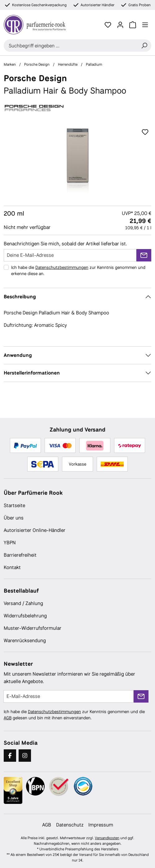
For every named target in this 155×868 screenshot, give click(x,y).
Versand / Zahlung (23, 603)
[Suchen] (144, 46)
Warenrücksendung (25, 640)
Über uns (14, 518)
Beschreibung (20, 297)
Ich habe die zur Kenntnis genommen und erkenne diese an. (78, 270)
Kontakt (12, 567)
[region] (77, 161)
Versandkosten (107, 838)
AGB (8, 718)
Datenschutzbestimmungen (62, 267)
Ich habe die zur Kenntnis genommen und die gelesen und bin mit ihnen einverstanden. (74, 715)
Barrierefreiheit (20, 555)
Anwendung (18, 355)
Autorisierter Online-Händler (35, 530)
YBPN (10, 543)
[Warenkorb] (133, 25)
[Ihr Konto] (120, 25)
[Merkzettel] (108, 25)
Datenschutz (70, 825)
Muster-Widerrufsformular (33, 628)
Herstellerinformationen (32, 373)
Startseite (14, 505)
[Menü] (145, 25)
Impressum (101, 825)
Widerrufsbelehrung (25, 616)
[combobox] (71, 46)
